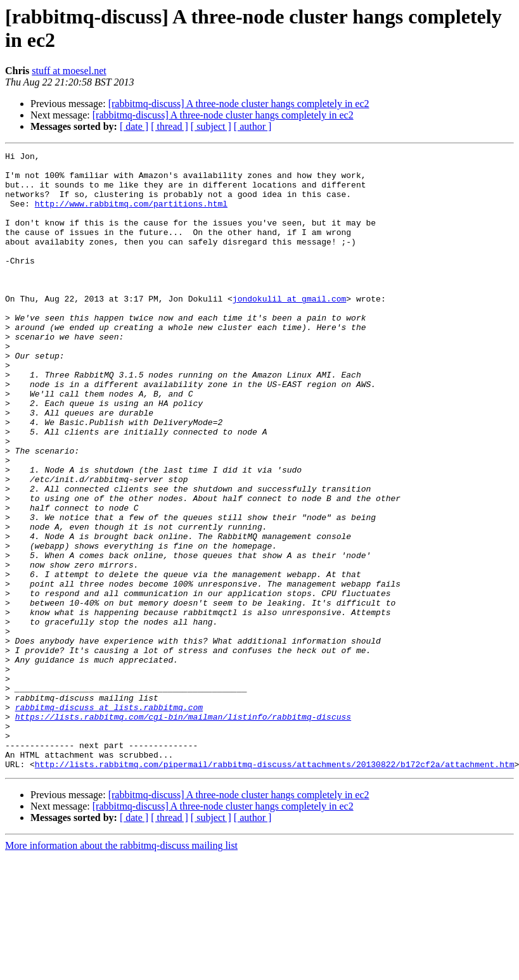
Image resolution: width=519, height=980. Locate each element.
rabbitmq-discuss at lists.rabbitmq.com (109, 819)
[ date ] (134, 126)
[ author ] (253, 126)
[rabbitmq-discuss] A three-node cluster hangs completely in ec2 (239, 104)
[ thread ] (170, 126)
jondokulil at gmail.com (289, 329)
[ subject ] (211, 126)
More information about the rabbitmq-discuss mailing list (121, 969)
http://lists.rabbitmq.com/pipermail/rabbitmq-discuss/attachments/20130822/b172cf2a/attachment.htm (275, 888)
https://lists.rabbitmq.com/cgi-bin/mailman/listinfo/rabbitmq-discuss (183, 830)
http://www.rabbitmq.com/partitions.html (131, 215)
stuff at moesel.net (69, 71)
